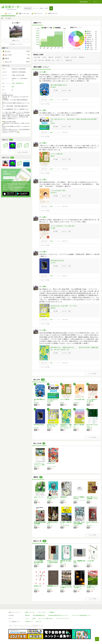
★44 (51, 169)
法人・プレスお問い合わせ (46, 618)
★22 (51, 132)
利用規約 (52, 612)
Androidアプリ (29, 622)
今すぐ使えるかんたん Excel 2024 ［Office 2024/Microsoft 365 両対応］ (74, 120)
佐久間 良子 (58, 57)
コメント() (57, 100)
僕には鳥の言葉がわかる (59, 85)
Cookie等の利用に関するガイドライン (58, 615)
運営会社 (27, 615)
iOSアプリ (39, 622)
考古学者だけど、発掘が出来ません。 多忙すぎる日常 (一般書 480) (74, 347)
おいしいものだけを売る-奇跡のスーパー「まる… (66, 587)
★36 (51, 241)
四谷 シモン (50, 525)
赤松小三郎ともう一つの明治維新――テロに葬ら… (92, 499)
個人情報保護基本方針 (39, 615)
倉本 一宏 (36, 525)
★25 (51, 206)
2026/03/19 (65, 206)
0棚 (13, 87)
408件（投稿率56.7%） (18, 83)
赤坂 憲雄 (36, 564)
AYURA (44, 57)
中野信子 (49, 500)
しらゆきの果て (90, 561)
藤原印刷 (82, 57)
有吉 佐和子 (63, 564)
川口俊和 (67, 57)
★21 (51, 363)
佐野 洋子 (36, 589)
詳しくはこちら (9, 178)
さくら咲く (43, 72)
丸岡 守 (62, 589)
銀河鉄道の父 (64, 497)
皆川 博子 (74, 57)
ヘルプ (27, 618)
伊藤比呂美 (69, 60)
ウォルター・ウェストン (80, 500)
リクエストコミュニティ (63, 618)
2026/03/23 (65, 169)
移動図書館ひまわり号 (53, 586)
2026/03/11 (65, 276)
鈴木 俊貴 (37, 57)
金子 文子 (50, 564)
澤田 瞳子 (89, 564)
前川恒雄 (49, 589)
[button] (51, 8)
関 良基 (88, 500)
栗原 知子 (37, 467)
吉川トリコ (60, 60)
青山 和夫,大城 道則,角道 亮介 (44, 60)
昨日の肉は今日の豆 (57, 261)
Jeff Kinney (89, 525)
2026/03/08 (65, 363)
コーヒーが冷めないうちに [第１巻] (62, 226)
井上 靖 (75, 564)
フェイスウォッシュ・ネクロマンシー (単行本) (40, 465)
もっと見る (77, 49)
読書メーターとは (30, 612)
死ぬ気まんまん (38, 586)
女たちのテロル (51, 463)
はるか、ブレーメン (39, 497)
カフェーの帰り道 (56, 154)
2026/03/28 (65, 132)
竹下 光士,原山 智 (65, 525)
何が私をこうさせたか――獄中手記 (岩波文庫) (53, 562)
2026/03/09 (65, 320)
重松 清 (36, 500)
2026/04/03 (65, 100)
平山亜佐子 (76, 525)
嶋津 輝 (51, 57)
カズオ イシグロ (77, 589)
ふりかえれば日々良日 (58, 190)
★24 (51, 276)
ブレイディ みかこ (52, 467)
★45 (51, 100)
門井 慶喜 (63, 500)
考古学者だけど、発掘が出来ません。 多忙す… (66, 426)
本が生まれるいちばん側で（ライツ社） (64, 306)
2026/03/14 (65, 241)
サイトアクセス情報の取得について (81, 615)
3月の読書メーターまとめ (16, 44)
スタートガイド (42, 612)
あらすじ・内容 (66, 90)
